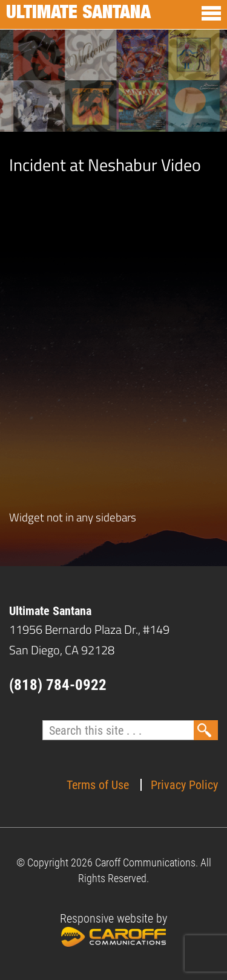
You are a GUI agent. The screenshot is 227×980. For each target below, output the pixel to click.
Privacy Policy (184, 785)
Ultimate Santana (78, 15)
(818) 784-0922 (58, 685)
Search (206, 730)
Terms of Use (98, 785)
